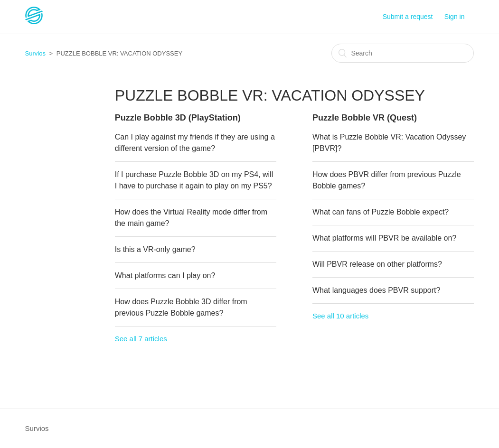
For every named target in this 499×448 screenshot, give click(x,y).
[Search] (403, 53)
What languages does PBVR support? (377, 290)
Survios (35, 53)
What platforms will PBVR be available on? (384, 238)
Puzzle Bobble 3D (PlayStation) (178, 118)
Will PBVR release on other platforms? (377, 264)
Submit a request (408, 17)
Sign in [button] (455, 17)
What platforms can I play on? (165, 275)
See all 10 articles (340, 316)
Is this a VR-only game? (155, 249)
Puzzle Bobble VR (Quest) (365, 118)
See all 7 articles (141, 339)
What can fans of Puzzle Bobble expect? (381, 212)
